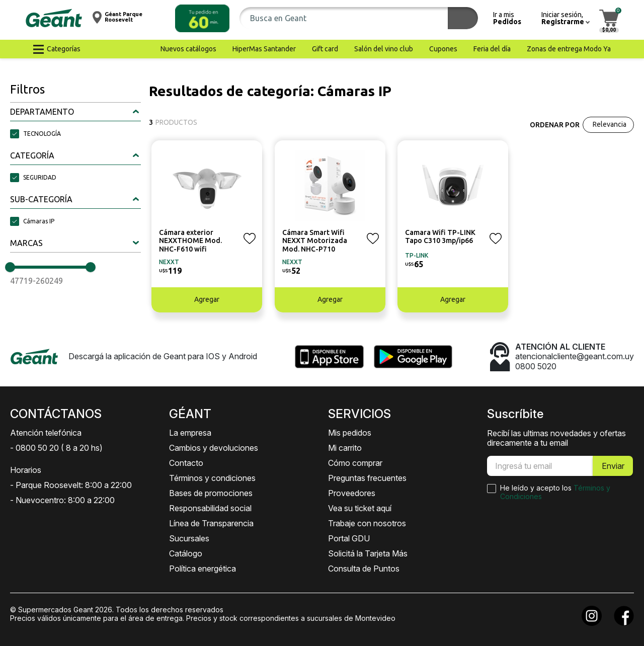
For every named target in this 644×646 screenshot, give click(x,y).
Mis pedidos (350, 433)
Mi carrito (345, 448)
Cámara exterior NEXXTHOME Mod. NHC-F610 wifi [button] (190, 241)
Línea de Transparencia (211, 523)
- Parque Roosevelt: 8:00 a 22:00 (71, 485)
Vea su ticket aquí (360, 508)
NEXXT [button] (169, 262)
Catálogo (186, 553)
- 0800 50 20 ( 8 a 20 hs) (56, 448)
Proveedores (352, 493)
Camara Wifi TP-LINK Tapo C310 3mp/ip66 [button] (440, 237)
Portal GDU (349, 538)
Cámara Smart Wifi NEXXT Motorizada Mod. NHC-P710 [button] (315, 241)
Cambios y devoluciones (214, 448)
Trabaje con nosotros (367, 523)
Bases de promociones (211, 493)
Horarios (26, 470)
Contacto (186, 463)
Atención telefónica (46, 433)
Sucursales (189, 538)
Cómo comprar (355, 463)
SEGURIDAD (40, 177)
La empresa (190, 433)
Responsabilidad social (210, 508)
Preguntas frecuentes (367, 478)
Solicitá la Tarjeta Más (368, 553)
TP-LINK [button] (417, 255)
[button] (202, 18)
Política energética (203, 569)
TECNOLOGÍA (42, 134)
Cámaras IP (39, 221)
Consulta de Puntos (364, 569)
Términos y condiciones (212, 478)
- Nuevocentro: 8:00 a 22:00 (62, 500)
